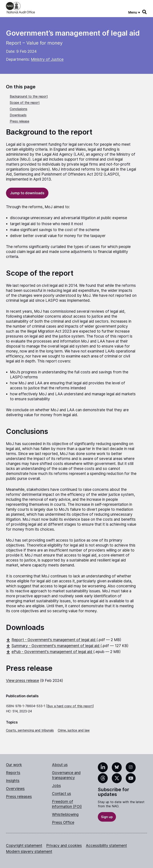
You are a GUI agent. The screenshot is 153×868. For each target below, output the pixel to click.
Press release (20, 121)
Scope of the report (25, 103)
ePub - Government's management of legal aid (50, 652)
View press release (23, 681)
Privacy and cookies (64, 846)
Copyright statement (24, 846)
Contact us (62, 794)
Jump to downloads (27, 193)
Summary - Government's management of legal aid (53, 646)
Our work (14, 765)
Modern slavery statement (29, 852)
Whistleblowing (65, 815)
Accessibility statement (106, 846)
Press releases (19, 797)
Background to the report (29, 96)
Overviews (15, 789)
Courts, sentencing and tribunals (30, 730)
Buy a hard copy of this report (70, 706)
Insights (13, 781)
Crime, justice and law (74, 730)
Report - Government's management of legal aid (51, 640)
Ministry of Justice (47, 59)
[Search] (145, 12)
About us (60, 765)
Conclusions (19, 109)
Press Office (63, 823)
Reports (13, 773)
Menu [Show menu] (133, 12)
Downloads (18, 115)
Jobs (56, 786)
